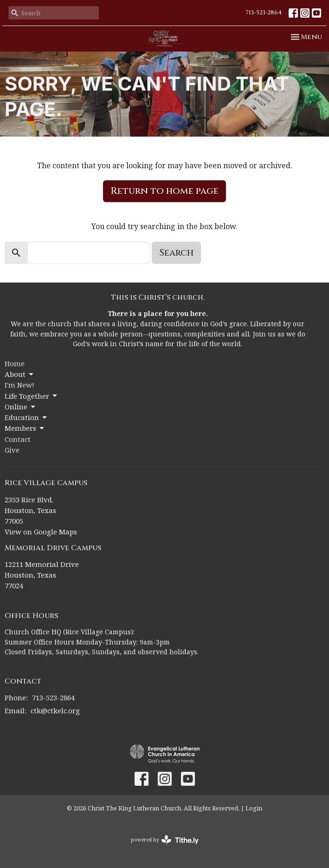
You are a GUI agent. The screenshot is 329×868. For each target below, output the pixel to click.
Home (15, 363)
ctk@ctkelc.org (55, 710)
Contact (18, 439)
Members (25, 428)
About (20, 374)
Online (21, 407)
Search (176, 253)
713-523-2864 (264, 13)
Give (12, 450)
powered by (165, 840)
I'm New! (19, 385)
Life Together (32, 396)
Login (254, 808)
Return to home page (164, 191)
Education (26, 418)
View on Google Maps (41, 532)
